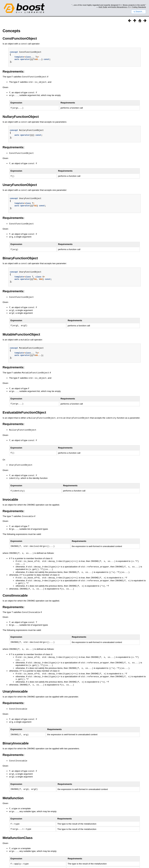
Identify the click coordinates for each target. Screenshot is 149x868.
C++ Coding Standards (137, 7)
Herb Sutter (103, 7)
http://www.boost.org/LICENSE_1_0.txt (133, 863)
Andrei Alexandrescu (119, 7)
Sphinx (138, 859)
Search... (139, 12)
